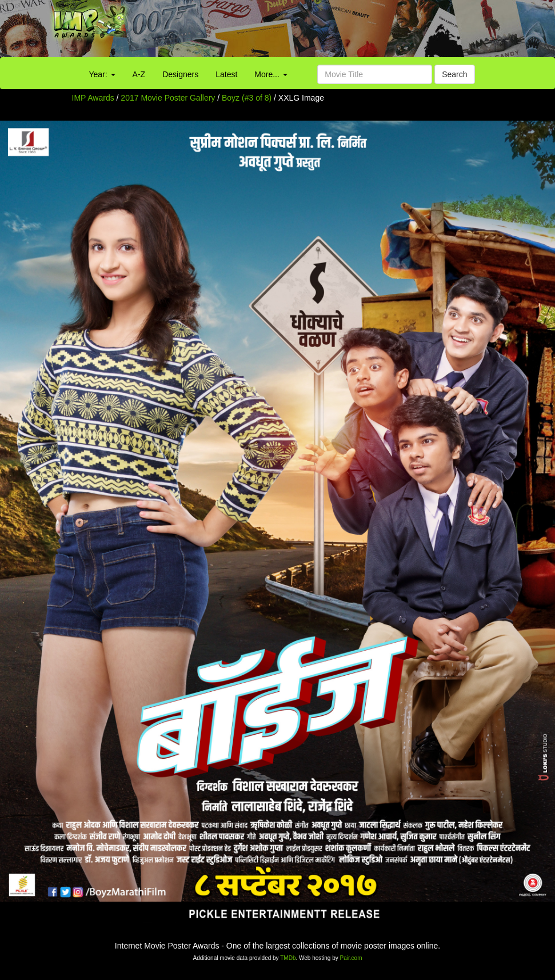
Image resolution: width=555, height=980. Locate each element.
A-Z (139, 74)
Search (454, 74)
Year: (102, 74)
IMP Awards (93, 98)
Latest (226, 74)
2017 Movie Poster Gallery (168, 98)
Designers (180, 74)
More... (271, 74)
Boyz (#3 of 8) (247, 98)
